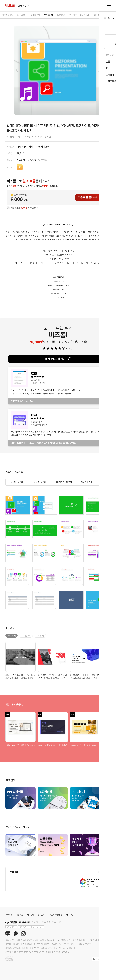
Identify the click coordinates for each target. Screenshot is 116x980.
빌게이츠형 (44, 146)
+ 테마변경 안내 (17, 482)
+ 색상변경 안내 (40, 482)
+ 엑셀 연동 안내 (86, 482)
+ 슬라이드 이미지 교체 (63, 482)
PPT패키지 (30, 146)
